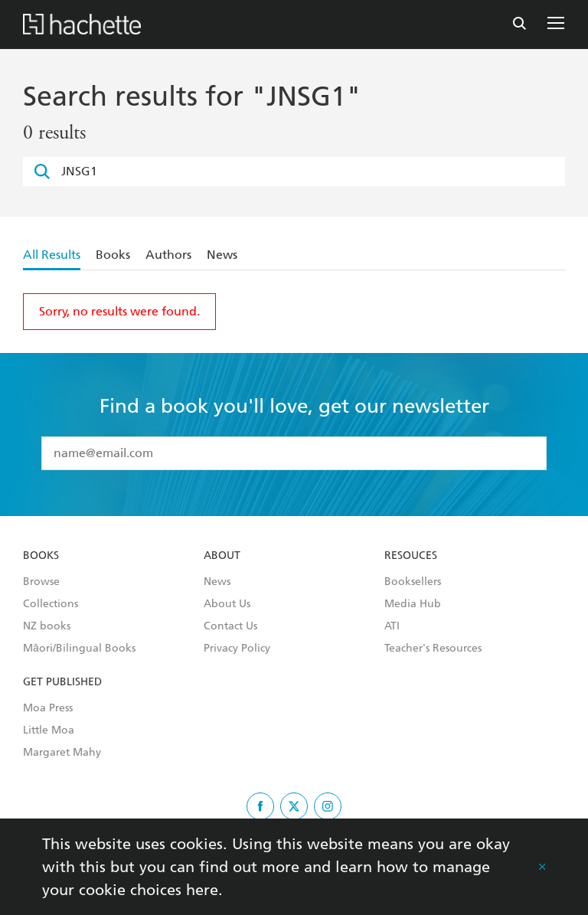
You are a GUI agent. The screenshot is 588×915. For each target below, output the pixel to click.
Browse (41, 582)
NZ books (47, 626)
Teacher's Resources (433, 649)
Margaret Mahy (62, 753)
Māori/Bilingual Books (79, 649)
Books (113, 255)
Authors (168, 255)
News (222, 255)
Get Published (62, 682)
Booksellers (413, 582)
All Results (52, 255)
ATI (392, 626)
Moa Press (48, 708)
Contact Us (230, 626)
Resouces (411, 556)
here (202, 890)
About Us (227, 604)
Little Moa (49, 730)
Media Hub (413, 604)
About (222, 556)
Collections (51, 604)
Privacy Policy (237, 649)
